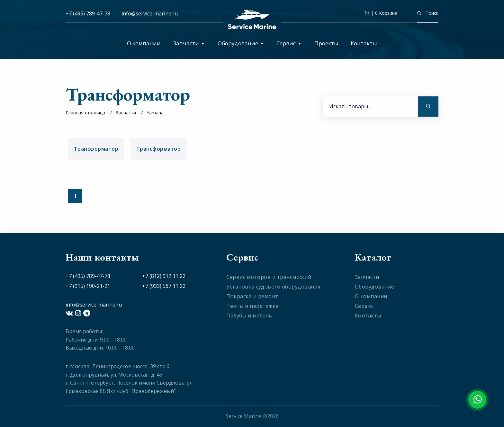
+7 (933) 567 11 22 (164, 286)
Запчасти (189, 43)
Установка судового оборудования (273, 287)
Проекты (326, 43)
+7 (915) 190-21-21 (88, 286)
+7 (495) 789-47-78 (88, 13)
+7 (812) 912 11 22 (164, 276)
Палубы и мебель (249, 316)
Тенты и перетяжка (252, 306)
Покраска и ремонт (252, 296)
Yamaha (155, 113)
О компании (144, 43)
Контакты (364, 43)
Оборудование (241, 43)
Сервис (289, 43)
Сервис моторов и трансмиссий (269, 277)
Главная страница (85, 113)
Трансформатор (96, 149)
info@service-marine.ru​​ (150, 13)
